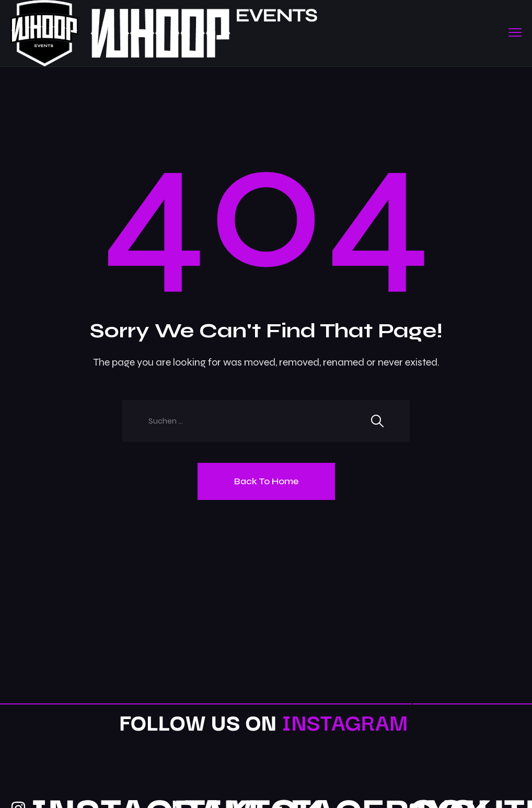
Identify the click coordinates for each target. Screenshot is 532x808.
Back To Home (266, 481)
